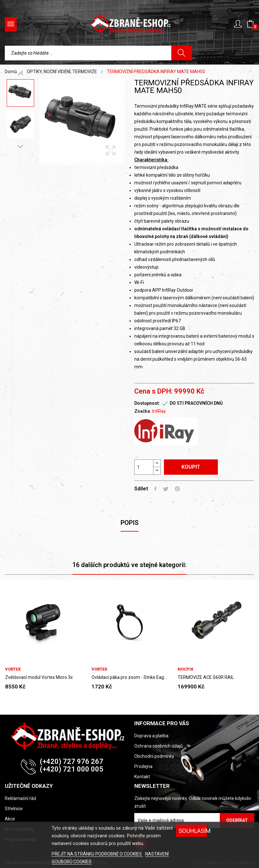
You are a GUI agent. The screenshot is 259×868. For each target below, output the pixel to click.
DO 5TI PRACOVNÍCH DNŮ (196, 403)
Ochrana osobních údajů (159, 746)
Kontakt (142, 777)
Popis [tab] (129, 523)
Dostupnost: (147, 403)
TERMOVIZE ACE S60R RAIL (206, 677)
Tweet (166, 489)
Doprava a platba (151, 736)
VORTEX (13, 669)
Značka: (143, 411)
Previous (20, 74)
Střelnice (14, 809)
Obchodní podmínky (154, 756)
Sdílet (155, 489)
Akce (10, 819)
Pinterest (177, 489)
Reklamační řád (20, 798)
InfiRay (159, 411)
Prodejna (143, 766)
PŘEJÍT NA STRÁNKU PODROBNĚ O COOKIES (97, 854)
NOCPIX (185, 669)
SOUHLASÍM (193, 831)
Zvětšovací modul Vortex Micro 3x (39, 677)
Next (20, 146)
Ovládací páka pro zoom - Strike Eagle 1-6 (130, 677)
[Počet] (144, 467)
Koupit (191, 467)
